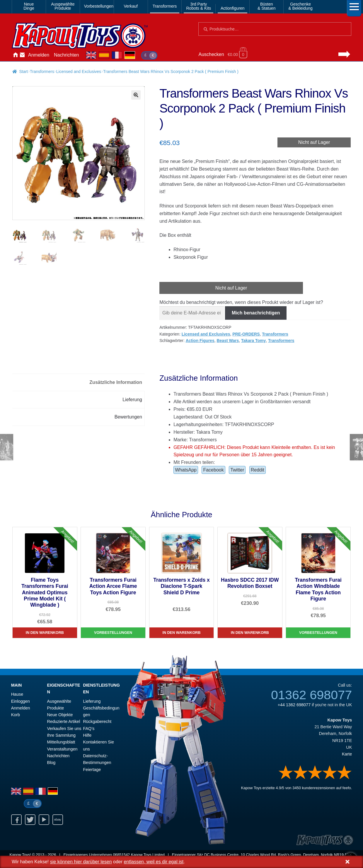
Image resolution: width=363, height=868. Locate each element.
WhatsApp (186, 470)
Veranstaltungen (62, 749)
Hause (15, 55)
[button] (136, 95)
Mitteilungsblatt (61, 742)
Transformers (165, 6)
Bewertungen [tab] (128, 417)
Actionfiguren (233, 8)
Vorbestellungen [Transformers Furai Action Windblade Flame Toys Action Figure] (318, 633)
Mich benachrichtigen (256, 313)
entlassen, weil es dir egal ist (154, 862)
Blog (51, 763)
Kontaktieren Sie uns (22, 55)
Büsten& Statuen (267, 6)
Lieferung (92, 701)
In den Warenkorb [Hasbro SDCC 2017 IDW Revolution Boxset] (250, 633)
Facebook (213, 470)
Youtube (44, 820)
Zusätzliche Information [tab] (116, 382)
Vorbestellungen (98, 6)
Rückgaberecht (97, 721)
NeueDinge (29, 6)
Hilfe (87, 735)
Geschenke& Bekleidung (300, 6)
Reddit (258, 470)
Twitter (237, 470)
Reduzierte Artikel (64, 721)
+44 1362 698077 (294, 705)
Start (23, 72)
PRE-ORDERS (246, 334)
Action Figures (200, 341)
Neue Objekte (60, 715)
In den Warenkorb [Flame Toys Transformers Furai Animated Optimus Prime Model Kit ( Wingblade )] (45, 633)
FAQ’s (89, 729)
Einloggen (21, 701)
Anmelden (39, 55)
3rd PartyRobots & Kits (198, 6)
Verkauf (131, 6)
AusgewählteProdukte (63, 6)
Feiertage (92, 770)
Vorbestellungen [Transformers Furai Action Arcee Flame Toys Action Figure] (113, 633)
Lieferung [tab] (132, 400)
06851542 (122, 855)
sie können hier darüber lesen (81, 862)
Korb (16, 715)
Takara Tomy (253, 341)
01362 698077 (311, 695)
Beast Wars (228, 341)
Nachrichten (66, 55)
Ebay (58, 820)
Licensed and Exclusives (79, 72)
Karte (347, 754)
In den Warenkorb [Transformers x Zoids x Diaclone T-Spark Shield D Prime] (181, 633)
